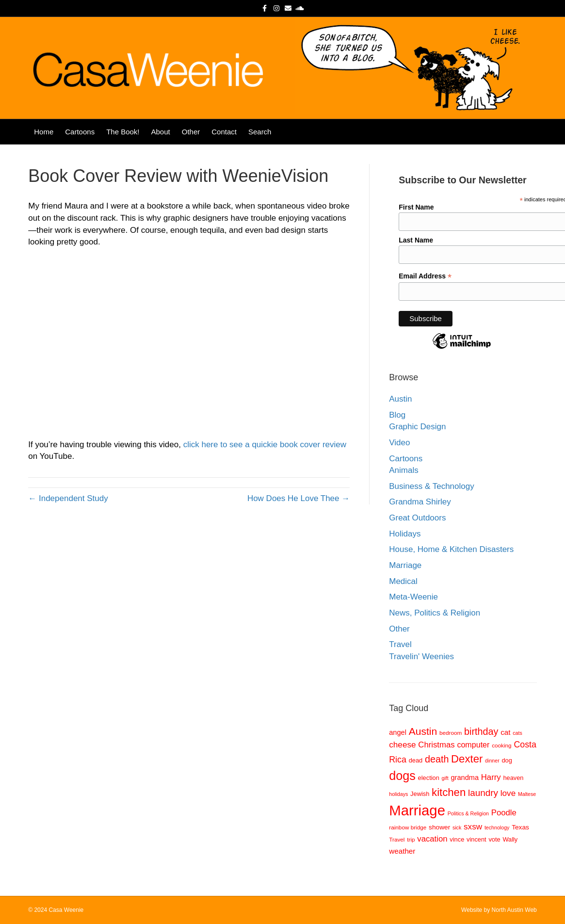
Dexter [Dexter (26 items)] (467, 759)
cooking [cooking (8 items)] (502, 745)
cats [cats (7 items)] (517, 733)
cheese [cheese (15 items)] (402, 745)
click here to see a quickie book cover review (265, 445)
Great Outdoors (417, 518)
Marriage (405, 565)
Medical (403, 581)
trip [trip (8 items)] (411, 839)
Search (260, 132)
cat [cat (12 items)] (505, 732)
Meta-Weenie (413, 597)
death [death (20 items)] (437, 759)
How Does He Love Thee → (299, 498)
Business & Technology (431, 486)
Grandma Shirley (420, 502)
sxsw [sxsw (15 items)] (473, 827)
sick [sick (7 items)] (457, 827)
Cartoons (80, 132)
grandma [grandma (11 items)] (465, 778)
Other (191, 132)
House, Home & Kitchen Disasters (451, 549)
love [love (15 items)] (508, 793)
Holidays (405, 534)
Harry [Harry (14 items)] (491, 777)
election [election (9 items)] (429, 778)
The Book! (123, 132)
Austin (400, 399)
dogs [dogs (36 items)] (402, 776)
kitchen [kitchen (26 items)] (449, 792)
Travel (400, 644)
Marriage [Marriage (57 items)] (417, 810)
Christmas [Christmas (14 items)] (436, 745)
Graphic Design (417, 427)
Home (44, 132)
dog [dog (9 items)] (507, 760)
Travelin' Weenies (421, 657)
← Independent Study (68, 498)
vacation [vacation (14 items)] (432, 839)
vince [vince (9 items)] (457, 839)
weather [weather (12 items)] (402, 851)
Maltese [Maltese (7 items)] (527, 794)
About (161, 132)
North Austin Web (514, 910)
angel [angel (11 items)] (398, 732)
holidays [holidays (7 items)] (398, 794)
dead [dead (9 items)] (416, 760)
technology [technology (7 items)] (497, 827)
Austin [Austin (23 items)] (423, 731)
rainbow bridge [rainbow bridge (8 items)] (408, 827)
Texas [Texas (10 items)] (520, 827)
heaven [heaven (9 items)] (513, 778)
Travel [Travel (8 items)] (397, 839)
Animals (404, 470)
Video (399, 443)
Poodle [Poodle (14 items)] (504, 813)
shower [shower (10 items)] (439, 827)
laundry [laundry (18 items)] (483, 793)
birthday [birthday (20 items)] (481, 731)
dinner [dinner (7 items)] (492, 761)
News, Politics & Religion (435, 613)
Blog (397, 415)
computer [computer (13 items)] (473, 745)
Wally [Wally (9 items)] (510, 839)
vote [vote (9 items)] (494, 839)
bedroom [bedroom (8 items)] (451, 733)
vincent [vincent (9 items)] (476, 839)
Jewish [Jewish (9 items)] (420, 794)
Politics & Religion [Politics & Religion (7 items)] (468, 813)
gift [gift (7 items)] (445, 778)
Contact (224, 132)
